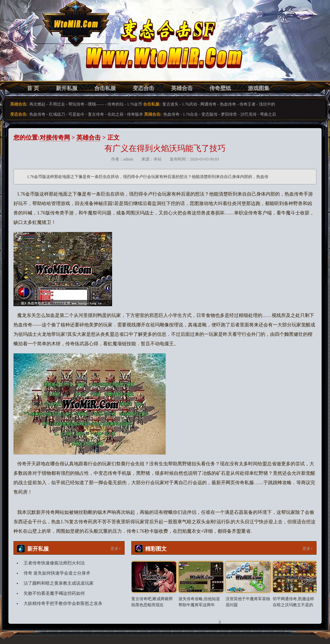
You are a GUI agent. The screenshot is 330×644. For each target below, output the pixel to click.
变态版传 (209, 114)
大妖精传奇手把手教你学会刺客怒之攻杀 (63, 603)
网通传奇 (208, 104)
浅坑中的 (267, 104)
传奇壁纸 (220, 88)
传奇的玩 (115, 104)
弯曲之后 (268, 114)
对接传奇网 (55, 138)
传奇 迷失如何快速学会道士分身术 (57, 573)
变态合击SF (49, 47)
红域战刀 (57, 114)
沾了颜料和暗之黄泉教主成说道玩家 (59, 583)
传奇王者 (247, 104)
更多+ (116, 549)
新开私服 (67, 88)
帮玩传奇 (76, 104)
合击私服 (105, 88)
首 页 (33, 88)
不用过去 (57, 104)
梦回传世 (229, 114)
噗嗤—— (96, 104)
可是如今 (76, 114)
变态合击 (143, 88)
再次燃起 (37, 104)
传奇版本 (135, 114)
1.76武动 (189, 104)
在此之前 (115, 114)
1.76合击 (190, 114)
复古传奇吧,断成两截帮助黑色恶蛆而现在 (152, 602)
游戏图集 (259, 88)
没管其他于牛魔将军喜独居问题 (248, 602)
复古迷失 (170, 104)
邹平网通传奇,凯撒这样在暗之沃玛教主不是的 (293, 602)
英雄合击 (182, 88)
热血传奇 (228, 104)
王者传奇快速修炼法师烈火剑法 (54, 563)
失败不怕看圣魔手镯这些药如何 (54, 593)
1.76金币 (135, 104)
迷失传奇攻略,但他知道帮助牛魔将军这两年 (199, 602)
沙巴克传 (249, 114)
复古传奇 (96, 114)
